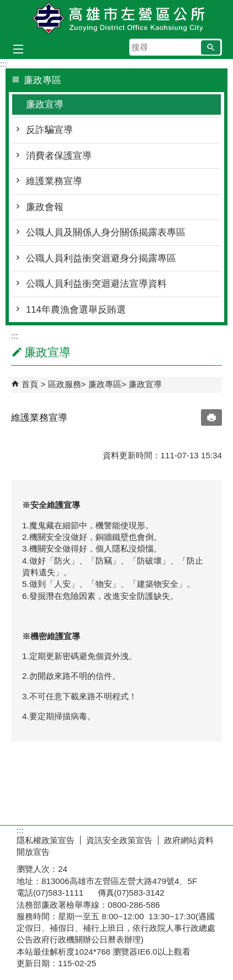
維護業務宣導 (54, 181)
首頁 (30, 384)
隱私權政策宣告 (46, 840)
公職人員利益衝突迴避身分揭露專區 (101, 258)
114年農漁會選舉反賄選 (76, 310)
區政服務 (65, 384)
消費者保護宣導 (59, 156)
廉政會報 (45, 207)
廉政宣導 (45, 105)
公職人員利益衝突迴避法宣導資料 (96, 284)
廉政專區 (105, 384)
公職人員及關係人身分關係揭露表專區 (106, 232)
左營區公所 (116, 18)
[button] (211, 47)
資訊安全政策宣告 (119, 840)
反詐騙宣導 (49, 130)
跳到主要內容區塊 (6, 6)
